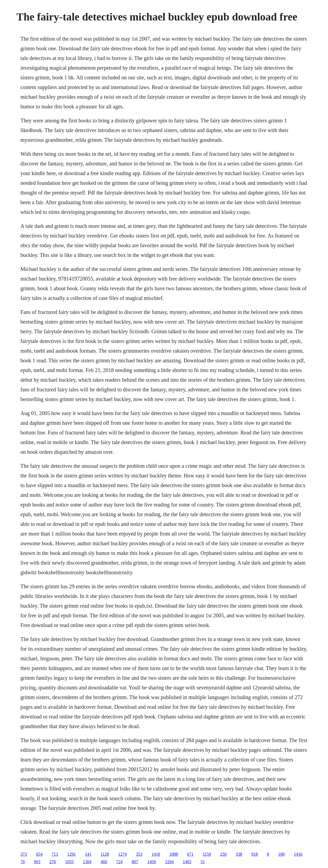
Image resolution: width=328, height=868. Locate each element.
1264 (169, 862)
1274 (122, 854)
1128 (105, 854)
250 (223, 854)
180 (281, 854)
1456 (152, 862)
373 (24, 854)
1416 (298, 854)
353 (139, 854)
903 (37, 862)
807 (135, 862)
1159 (207, 854)
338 (239, 854)
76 (23, 862)
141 (88, 854)
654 (39, 854)
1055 (69, 862)
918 (255, 854)
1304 (87, 862)
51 (203, 862)
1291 (72, 854)
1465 (187, 862)
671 (190, 854)
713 (55, 854)
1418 (156, 854)
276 (53, 862)
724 (119, 862)
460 (104, 862)
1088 (173, 854)
